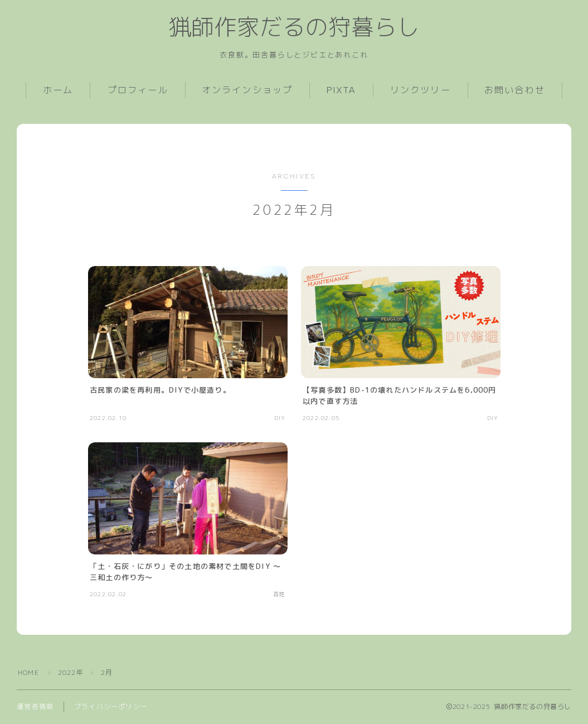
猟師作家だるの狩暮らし (294, 28)
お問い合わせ (515, 91)
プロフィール (138, 91)
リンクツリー (421, 91)
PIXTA (341, 91)
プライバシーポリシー (111, 707)
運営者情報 (35, 707)
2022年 (71, 673)
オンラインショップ (247, 91)
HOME (28, 673)
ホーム (58, 91)
